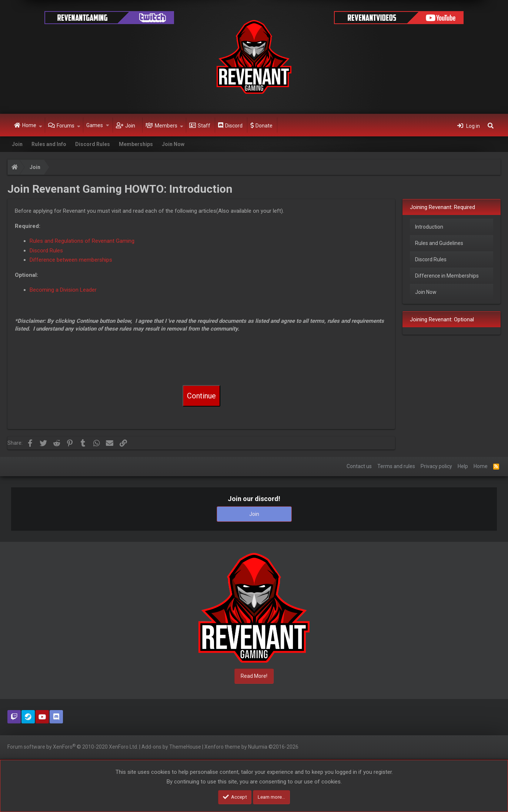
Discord (234, 126)
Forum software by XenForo (73, 746)
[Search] (491, 125)
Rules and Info (49, 144)
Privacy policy (436, 466)
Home (29, 125)
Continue (201, 396)
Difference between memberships (71, 260)
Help (463, 466)
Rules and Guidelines (439, 243)
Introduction (429, 227)
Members (166, 126)
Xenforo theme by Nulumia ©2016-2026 (251, 747)
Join (130, 126)
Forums (66, 126)
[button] (41, 125)
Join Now (173, 144)
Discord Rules (93, 144)
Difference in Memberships (447, 276)
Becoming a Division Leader (63, 290)
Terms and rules (396, 466)
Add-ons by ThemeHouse (171, 747)
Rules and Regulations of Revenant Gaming (82, 241)
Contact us (359, 466)
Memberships (136, 144)
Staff (204, 126)
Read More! (254, 676)
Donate (264, 126)
